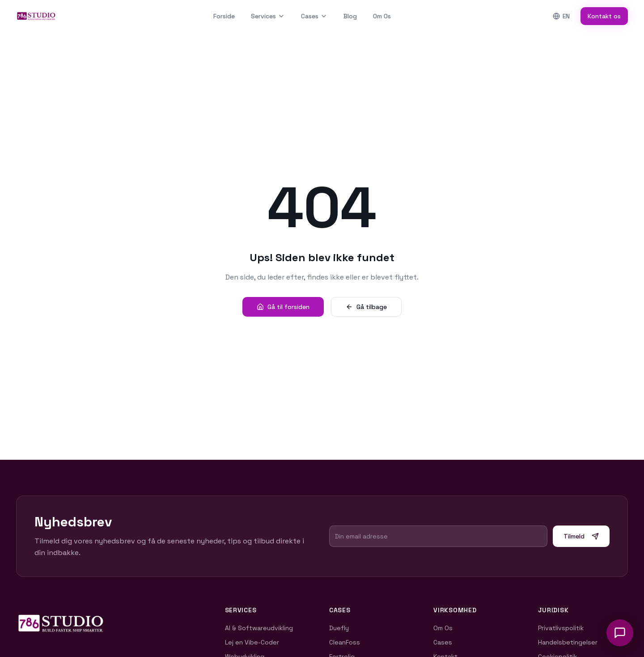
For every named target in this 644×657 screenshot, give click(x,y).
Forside (224, 16)
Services (268, 16)
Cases (314, 16)
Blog (350, 16)
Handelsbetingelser (570, 642)
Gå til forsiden (283, 307)
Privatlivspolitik (563, 628)
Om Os (382, 16)
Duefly (342, 628)
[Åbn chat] (620, 633)
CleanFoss (347, 642)
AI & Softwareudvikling (262, 628)
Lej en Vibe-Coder (255, 642)
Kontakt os (604, 16)
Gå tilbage (366, 307)
